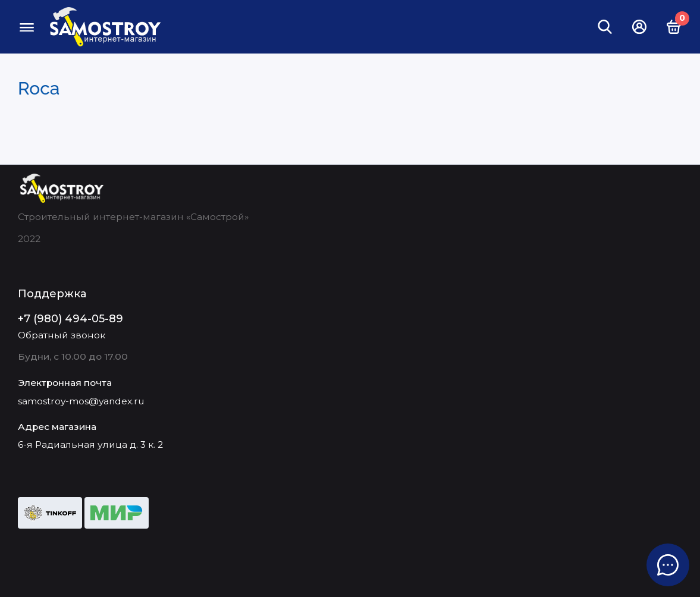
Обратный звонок (62, 335)
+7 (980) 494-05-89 (70, 319)
